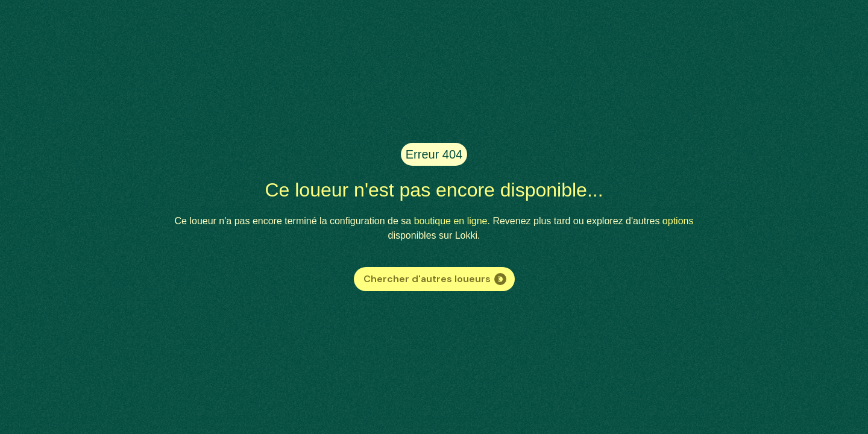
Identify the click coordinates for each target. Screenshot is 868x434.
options (678, 221)
